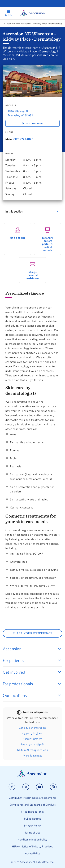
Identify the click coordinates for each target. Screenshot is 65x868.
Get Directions (35, 123)
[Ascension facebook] (12, 787)
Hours (9, 154)
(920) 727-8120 (23, 139)
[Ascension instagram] (53, 787)
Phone (9, 132)
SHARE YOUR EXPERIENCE (32, 633)
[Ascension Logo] (33, 776)
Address (11, 105)
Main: (9, 139)
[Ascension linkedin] (26, 787)
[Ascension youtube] (39, 787)
